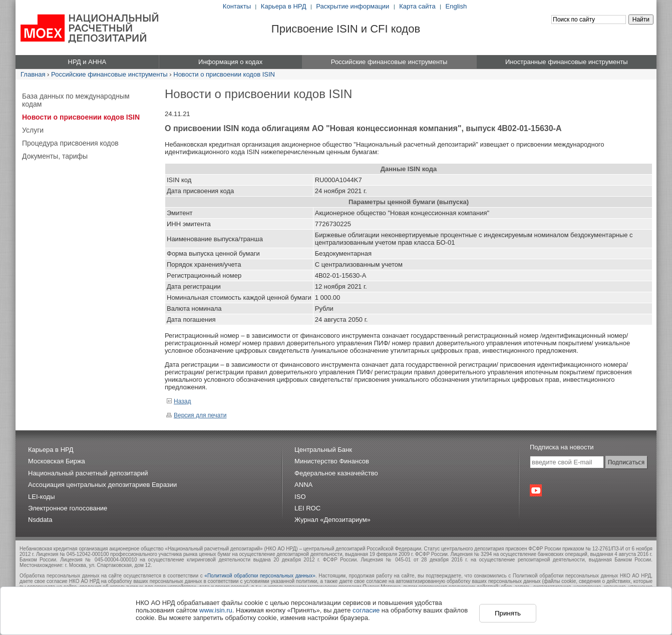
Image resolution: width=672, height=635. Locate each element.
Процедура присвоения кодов (70, 143)
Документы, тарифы (55, 156)
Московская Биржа (57, 461)
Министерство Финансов (332, 461)
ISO (300, 497)
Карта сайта (417, 6)
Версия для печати (196, 415)
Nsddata (40, 520)
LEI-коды (42, 497)
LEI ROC (307, 508)
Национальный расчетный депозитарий (88, 473)
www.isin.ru (216, 610)
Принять (508, 613)
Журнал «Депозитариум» (332, 520)
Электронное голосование (68, 508)
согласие (366, 610)
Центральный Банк (323, 450)
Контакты (237, 6)
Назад (179, 401)
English (456, 6)
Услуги (33, 130)
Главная (33, 74)
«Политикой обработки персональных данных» (260, 576)
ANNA (303, 485)
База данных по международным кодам (76, 100)
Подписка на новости (562, 447)
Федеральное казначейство (336, 473)
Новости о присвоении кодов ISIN (224, 74)
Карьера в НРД (284, 6)
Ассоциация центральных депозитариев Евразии (102, 485)
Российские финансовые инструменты (109, 74)
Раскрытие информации (353, 6)
